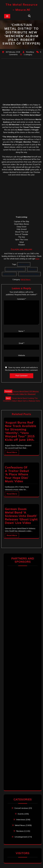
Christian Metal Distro (15, 269)
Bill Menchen (24, 264)
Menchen (32, 269)
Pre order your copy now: (22, 249)
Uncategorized (21, 837)
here (38, 259)
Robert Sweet (9, 274)
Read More (12, 452)
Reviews (20, 831)
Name (21, 331)
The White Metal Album (29, 274)
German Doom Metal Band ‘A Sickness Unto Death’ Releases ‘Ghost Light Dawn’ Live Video (21, 516)
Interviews (21, 820)
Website (22, 355)
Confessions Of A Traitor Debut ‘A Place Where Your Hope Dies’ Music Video (17, 474)
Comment (22, 299)
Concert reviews (21, 808)
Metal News (26, 279)
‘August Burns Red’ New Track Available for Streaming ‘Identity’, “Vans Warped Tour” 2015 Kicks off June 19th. (21, 431)
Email (22, 343)
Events (21, 814)
